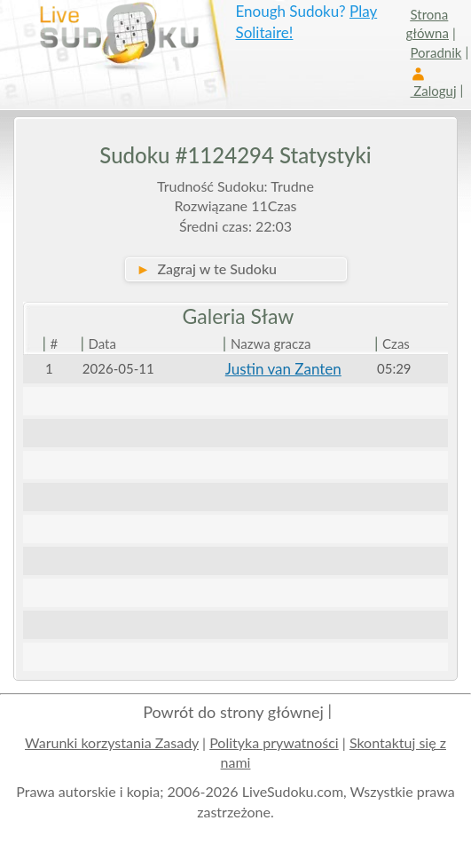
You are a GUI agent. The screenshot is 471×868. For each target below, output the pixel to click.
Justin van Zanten (283, 369)
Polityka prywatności (274, 742)
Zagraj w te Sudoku (207, 268)
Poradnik (436, 52)
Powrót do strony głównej (233, 712)
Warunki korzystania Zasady (112, 742)
